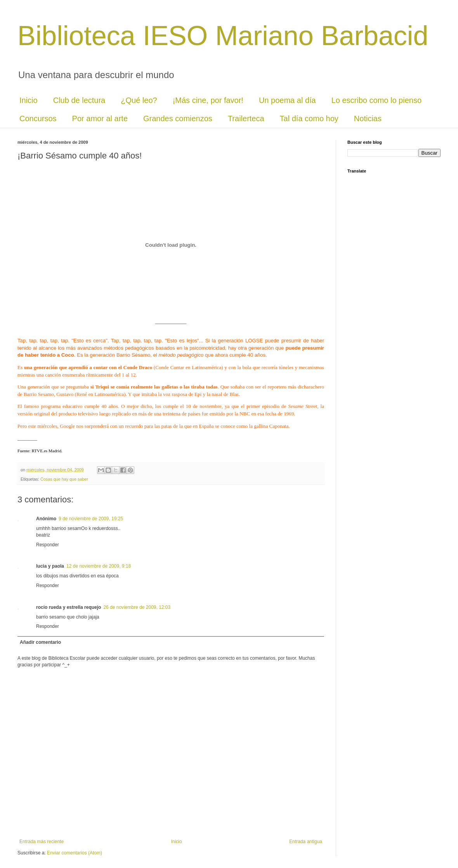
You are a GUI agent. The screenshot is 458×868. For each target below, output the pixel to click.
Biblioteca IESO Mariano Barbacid (223, 36)
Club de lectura (79, 100)
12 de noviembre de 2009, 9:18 (99, 566)
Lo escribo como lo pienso (376, 100)
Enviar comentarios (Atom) (75, 853)
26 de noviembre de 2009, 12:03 (137, 607)
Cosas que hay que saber (64, 479)
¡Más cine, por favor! (208, 100)
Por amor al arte (100, 119)
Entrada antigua (306, 842)
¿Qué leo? (139, 100)
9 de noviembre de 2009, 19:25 (91, 519)
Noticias (368, 119)
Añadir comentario (40, 642)
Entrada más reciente (42, 842)
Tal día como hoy (309, 119)
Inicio (29, 100)
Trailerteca (246, 119)
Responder (48, 545)
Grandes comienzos (178, 119)
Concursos (38, 119)
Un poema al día (287, 100)
